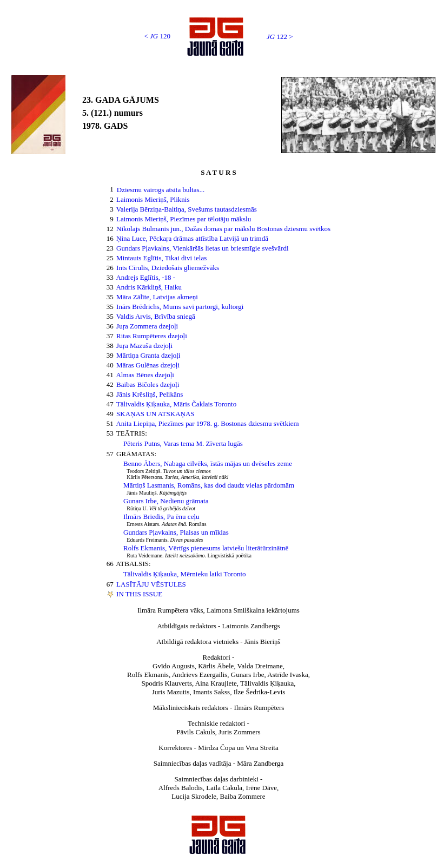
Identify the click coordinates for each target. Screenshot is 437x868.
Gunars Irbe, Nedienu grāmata (166, 501)
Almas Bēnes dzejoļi (145, 375)
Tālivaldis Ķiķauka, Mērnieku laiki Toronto (185, 574)
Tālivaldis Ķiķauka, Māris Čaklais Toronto (176, 404)
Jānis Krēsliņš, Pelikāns (150, 394)
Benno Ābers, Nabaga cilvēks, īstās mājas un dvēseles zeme (208, 463)
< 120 (157, 36)
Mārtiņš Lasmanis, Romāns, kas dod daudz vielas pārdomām (209, 485)
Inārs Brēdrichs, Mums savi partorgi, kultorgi (180, 307)
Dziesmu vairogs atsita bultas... (161, 190)
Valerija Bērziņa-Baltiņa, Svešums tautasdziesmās (187, 209)
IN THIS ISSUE (139, 594)
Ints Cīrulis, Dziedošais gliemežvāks (168, 268)
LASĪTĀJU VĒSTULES (151, 584)
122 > (280, 37)
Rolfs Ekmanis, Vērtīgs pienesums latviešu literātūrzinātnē (206, 548)
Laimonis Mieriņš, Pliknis (153, 199)
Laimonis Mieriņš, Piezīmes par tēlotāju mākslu (184, 219)
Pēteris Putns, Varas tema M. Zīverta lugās (183, 443)
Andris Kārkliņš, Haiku (149, 287)
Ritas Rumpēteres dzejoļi (152, 336)
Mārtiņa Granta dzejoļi (148, 355)
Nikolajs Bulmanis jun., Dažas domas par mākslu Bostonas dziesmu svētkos (223, 229)
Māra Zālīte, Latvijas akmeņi (157, 297)
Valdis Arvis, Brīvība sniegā (156, 316)
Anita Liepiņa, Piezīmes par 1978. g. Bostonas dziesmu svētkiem (207, 423)
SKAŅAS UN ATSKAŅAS (155, 414)
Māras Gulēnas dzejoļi (148, 365)
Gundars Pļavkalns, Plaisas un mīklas (176, 532)
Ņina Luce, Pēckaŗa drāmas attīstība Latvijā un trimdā (192, 238)
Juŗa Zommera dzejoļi (147, 326)
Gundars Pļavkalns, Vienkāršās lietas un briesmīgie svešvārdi (203, 248)
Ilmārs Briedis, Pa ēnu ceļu (161, 517)
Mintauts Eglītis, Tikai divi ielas (161, 258)
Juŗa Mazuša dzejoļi (144, 346)
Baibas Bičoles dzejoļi (148, 384)
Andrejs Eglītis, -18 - (145, 277)
